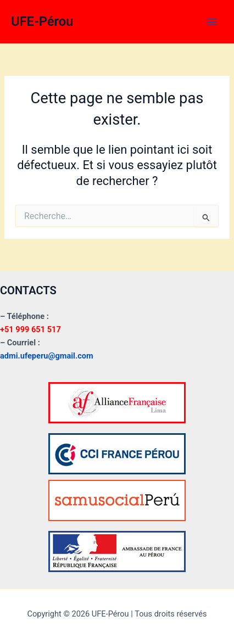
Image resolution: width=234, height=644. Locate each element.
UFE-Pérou (42, 21)
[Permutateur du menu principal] (211, 22)
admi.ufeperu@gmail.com (47, 356)
